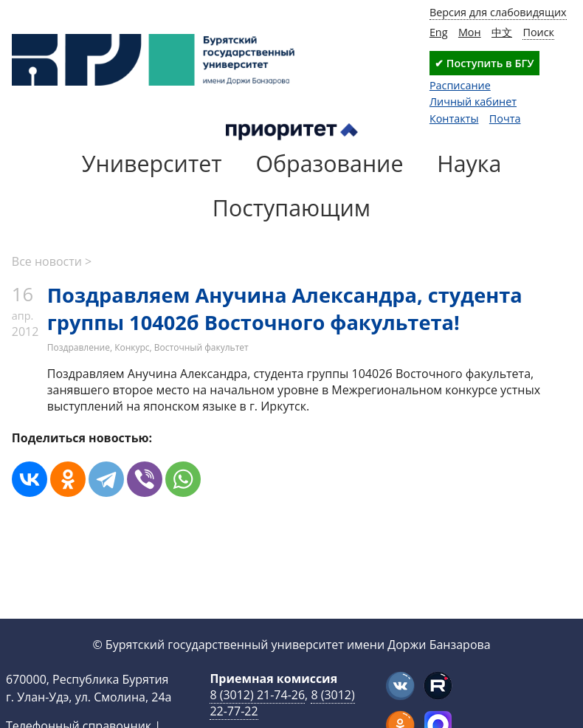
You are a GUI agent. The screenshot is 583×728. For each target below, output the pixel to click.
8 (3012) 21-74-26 (257, 695)
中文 (502, 32)
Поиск (538, 32)
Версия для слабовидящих (498, 12)
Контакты (454, 119)
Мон (470, 32)
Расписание (460, 85)
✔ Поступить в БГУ (484, 63)
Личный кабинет (473, 102)
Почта (505, 119)
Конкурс (132, 347)
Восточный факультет (201, 347)
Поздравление (79, 347)
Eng (439, 32)
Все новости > (52, 261)
